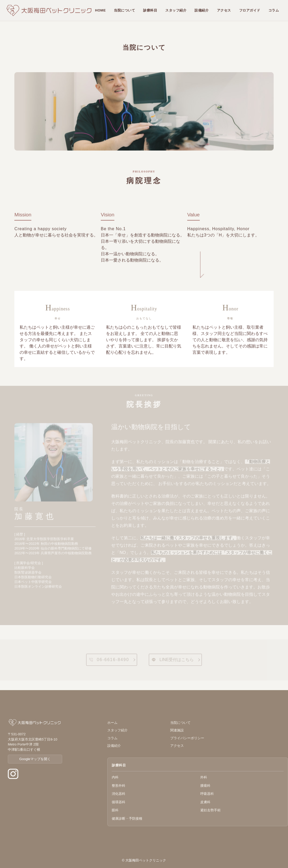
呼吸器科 (207, 794)
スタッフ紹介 (176, 10)
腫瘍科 (205, 786)
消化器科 (119, 794)
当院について (124, 10)
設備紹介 (202, 10)
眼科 (115, 810)
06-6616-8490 (109, 662)
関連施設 (177, 730)
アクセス (224, 10)
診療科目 (150, 10)
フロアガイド (250, 10)
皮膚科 (205, 802)
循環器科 (119, 802)
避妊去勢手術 (210, 810)
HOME (100, 10)
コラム (274, 10)
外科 (204, 777)
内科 (115, 777)
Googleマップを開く (35, 759)
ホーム (112, 723)
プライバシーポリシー (187, 738)
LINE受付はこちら (173, 662)
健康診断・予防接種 (127, 819)
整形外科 (119, 786)
